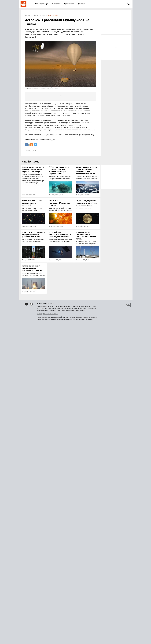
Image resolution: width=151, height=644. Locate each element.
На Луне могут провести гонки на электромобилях (87, 202)
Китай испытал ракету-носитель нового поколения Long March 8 (32, 268)
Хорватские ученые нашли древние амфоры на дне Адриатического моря (33, 169)
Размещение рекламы (50, 314)
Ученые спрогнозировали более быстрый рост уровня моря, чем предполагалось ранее (87, 171)
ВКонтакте (46, 140)
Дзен (53, 140)
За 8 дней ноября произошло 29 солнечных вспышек (60, 203)
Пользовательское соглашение (83, 319)
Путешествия (69, 4)
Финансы (81, 4)
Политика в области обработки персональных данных (80, 317)
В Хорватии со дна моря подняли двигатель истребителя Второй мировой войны (59, 171)
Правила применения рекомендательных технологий (54, 319)
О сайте (39, 314)
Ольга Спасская (53, 16)
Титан (35, 150)
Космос (28, 16)
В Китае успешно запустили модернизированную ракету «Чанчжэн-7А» (34, 234)
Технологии (56, 4)
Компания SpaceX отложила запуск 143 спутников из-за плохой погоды (86, 236)
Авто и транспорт (42, 4)
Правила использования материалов (49, 317)
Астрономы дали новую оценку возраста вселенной (32, 203)
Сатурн (28, 150)
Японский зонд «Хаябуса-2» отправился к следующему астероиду (60, 234)
